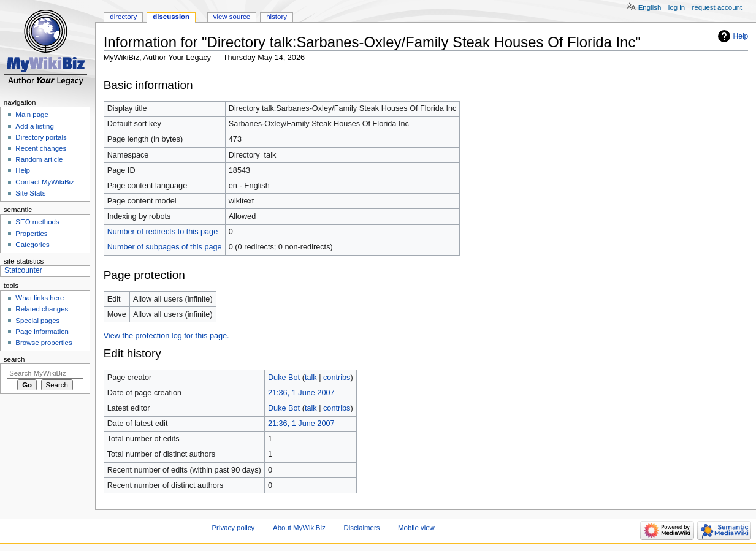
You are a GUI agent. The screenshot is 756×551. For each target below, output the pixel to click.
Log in (677, 7)
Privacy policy (234, 528)
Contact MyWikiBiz (44, 182)
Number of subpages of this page (165, 247)
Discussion (171, 17)
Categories (32, 245)
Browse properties (44, 343)
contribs (337, 378)
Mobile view (416, 528)
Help (741, 36)
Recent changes (41, 148)
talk (311, 378)
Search (14, 359)
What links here (40, 298)
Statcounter (23, 270)
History (277, 17)
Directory (123, 17)
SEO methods (37, 222)
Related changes (42, 309)
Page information (42, 332)
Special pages (37, 321)
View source (232, 17)
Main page (32, 115)
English (650, 7)
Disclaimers (361, 528)
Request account (717, 7)
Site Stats (30, 193)
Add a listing (34, 126)
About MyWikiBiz (299, 528)
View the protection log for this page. (166, 336)
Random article (39, 159)
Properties (31, 234)
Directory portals (41, 137)
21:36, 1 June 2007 (301, 393)
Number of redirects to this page (163, 232)
